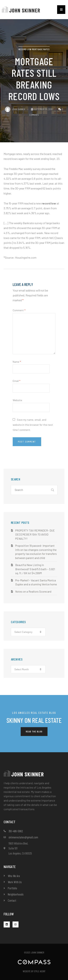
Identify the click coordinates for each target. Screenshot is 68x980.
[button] (61, 10)
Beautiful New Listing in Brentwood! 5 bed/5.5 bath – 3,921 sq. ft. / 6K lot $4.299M (35, 569)
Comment (19, 310)
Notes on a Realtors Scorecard (33, 592)
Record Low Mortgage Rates (34, 49)
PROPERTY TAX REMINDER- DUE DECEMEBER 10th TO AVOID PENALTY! (35, 535)
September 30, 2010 (42, 109)
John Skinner (15, 109)
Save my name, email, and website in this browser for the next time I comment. (33, 425)
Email (17, 381)
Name (17, 362)
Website (17, 400)
